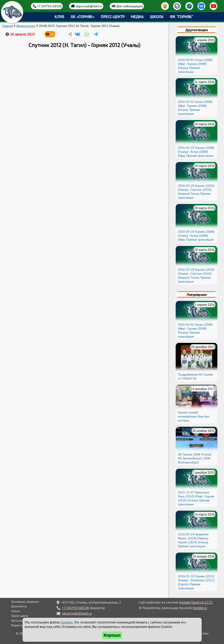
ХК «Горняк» (83, 17)
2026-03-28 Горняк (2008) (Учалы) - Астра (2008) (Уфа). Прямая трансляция (196, 236)
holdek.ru (200, 608)
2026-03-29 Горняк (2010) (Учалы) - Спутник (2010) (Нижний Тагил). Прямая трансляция (196, 192)
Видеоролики (26, 26)
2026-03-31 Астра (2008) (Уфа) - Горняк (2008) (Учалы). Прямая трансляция (195, 108)
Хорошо (112, 635)
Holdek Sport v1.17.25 (196, 602)
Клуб (59, 17)
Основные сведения (25, 602)
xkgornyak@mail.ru (89, 6)
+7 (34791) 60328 (49, 6)
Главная (8, 26)
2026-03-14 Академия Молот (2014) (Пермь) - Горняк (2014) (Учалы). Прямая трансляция (194, 540)
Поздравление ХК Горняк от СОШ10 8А (195, 376)
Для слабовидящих (130, 6)
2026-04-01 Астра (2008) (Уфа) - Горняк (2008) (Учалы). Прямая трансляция (195, 66)
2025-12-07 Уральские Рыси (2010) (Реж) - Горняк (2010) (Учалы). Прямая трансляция (196, 498)
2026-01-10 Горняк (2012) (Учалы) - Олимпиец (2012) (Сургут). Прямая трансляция (196, 582)
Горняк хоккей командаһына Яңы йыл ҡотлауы (194, 416)
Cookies (67, 622)
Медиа (137, 17)
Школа (157, 17)
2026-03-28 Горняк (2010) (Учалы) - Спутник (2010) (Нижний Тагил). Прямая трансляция (196, 276)
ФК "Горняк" (182, 17)
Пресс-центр (113, 17)
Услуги (16, 611)
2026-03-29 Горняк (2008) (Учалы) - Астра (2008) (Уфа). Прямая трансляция (196, 152)
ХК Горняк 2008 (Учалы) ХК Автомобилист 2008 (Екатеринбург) (195, 458)
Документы (19, 606)
